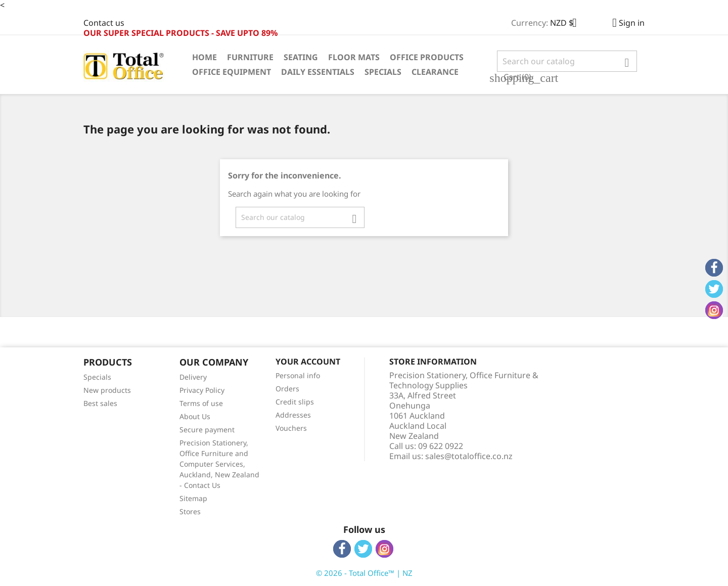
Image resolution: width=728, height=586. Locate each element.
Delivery (193, 377)
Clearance (435, 72)
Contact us (104, 23)
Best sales (100, 403)
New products (107, 390)
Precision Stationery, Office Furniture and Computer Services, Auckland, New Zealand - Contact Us (219, 464)
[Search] (567, 61)
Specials (383, 72)
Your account (308, 362)
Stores (190, 511)
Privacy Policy (202, 390)
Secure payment (207, 430)
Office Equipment (232, 72)
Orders (287, 389)
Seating (301, 57)
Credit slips (295, 402)
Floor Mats (354, 57)
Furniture (250, 57)
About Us (195, 416)
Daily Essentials (318, 72)
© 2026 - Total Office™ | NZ (364, 573)
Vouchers (291, 428)
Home (204, 57)
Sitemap (193, 498)
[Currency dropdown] (567, 24)
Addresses (293, 415)
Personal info (298, 375)
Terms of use (201, 403)
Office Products (427, 57)
